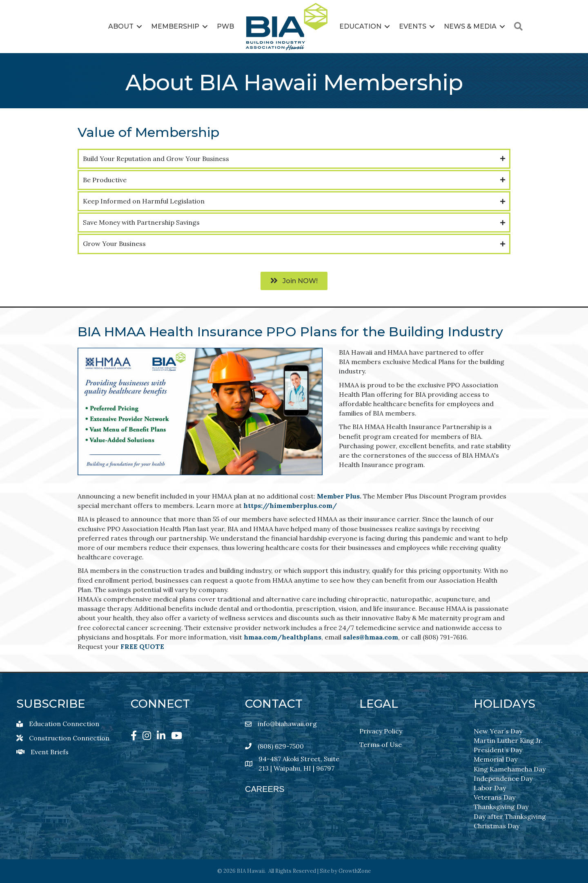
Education (360, 26)
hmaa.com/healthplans (283, 637)
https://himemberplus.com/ (290, 505)
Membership (175, 26)
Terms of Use (381, 744)
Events (413, 26)
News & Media (470, 26)
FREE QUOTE (142, 646)
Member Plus (338, 496)
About (121, 26)
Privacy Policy (381, 731)
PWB (225, 26)
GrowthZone (355, 871)
